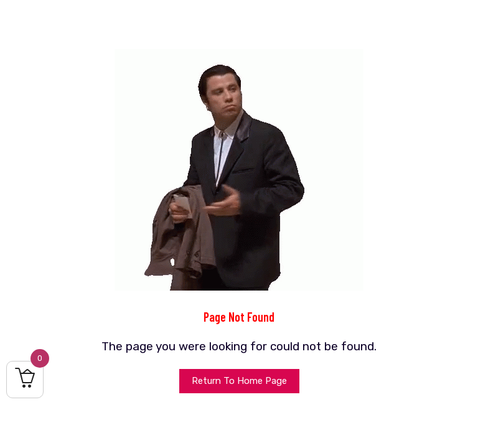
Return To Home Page (239, 381)
